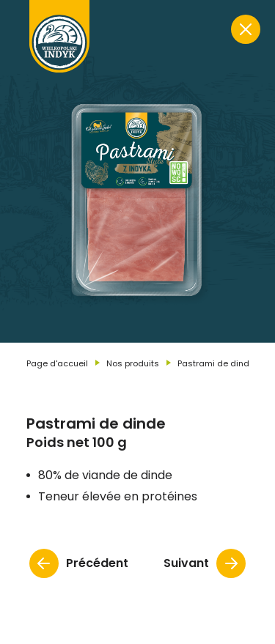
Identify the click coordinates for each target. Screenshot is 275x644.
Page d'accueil (57, 363)
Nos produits (133, 363)
